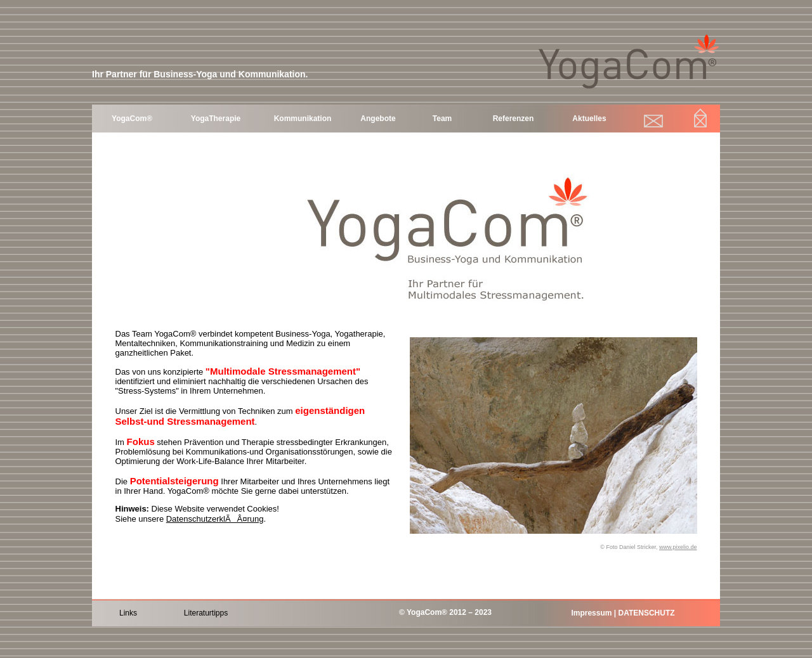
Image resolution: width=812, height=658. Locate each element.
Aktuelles (589, 119)
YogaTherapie (216, 119)
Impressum (591, 613)
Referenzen (514, 119)
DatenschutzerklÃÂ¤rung (215, 519)
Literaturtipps (206, 613)
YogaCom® (132, 119)
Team (442, 119)
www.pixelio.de (678, 547)
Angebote (378, 119)
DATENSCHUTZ (646, 613)
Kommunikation (303, 119)
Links (128, 613)
